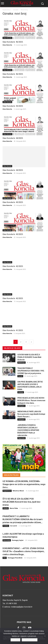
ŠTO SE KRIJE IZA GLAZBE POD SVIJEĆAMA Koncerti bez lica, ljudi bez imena (22, 502)
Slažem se (15, 640)
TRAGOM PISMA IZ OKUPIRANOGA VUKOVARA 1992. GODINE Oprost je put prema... (31, 371)
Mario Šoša (14, 508)
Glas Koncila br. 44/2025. (13, 138)
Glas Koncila (7, 38)
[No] (45, 636)
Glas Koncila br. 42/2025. (13, 266)
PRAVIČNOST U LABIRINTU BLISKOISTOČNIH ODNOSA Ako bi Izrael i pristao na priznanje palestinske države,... (23, 519)
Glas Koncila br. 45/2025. (13, 106)
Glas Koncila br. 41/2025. (13, 330)
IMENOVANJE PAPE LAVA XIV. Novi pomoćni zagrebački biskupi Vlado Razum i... (31, 414)
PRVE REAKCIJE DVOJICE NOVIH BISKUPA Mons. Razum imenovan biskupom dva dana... (31, 400)
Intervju (21, 392)
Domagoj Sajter (18, 540)
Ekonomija (7, 540)
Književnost (7, 491)
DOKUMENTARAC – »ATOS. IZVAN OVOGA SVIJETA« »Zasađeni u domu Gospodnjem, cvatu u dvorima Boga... (23, 551)
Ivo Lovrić (14, 526)
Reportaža (22, 438)
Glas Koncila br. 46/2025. (13, 42)
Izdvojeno (21, 406)
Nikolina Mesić (18, 491)
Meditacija (22, 363)
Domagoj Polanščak (15, 558)
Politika (6, 526)
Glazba (6, 508)
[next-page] (31, 342)
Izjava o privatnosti (30, 640)
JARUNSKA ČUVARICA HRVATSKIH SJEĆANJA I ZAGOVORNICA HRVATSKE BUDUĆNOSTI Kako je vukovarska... (28, 430)
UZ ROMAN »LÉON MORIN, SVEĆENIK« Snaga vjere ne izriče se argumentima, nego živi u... (24, 484)
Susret (20, 376)
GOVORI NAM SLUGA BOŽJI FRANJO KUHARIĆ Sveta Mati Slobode (29, 357)
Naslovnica (7, 10)
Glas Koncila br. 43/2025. (13, 202)
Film (5, 558)
